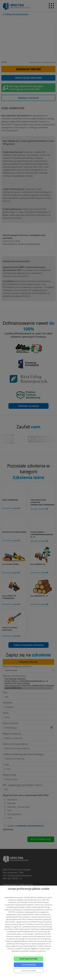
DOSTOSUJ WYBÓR (28, 971)
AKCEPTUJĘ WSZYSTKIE (28, 959)
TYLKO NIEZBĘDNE (29, 965)
